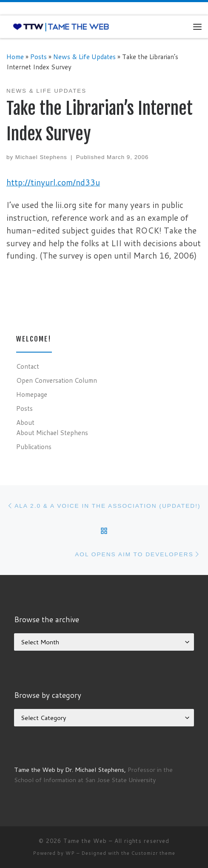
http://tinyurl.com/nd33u (53, 182)
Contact (28, 366)
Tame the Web (85, 841)
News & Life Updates (84, 57)
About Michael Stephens (52, 433)
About (25, 422)
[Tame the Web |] (61, 26)
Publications (34, 447)
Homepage (32, 394)
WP (70, 853)
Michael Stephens (41, 157)
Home (15, 57)
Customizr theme (153, 853)
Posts (38, 57)
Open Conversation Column (57, 380)
